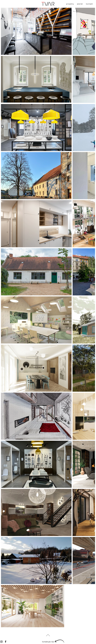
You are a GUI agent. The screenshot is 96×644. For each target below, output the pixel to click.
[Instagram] (1, 642)
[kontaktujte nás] (48, 642)
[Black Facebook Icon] (6, 642)
